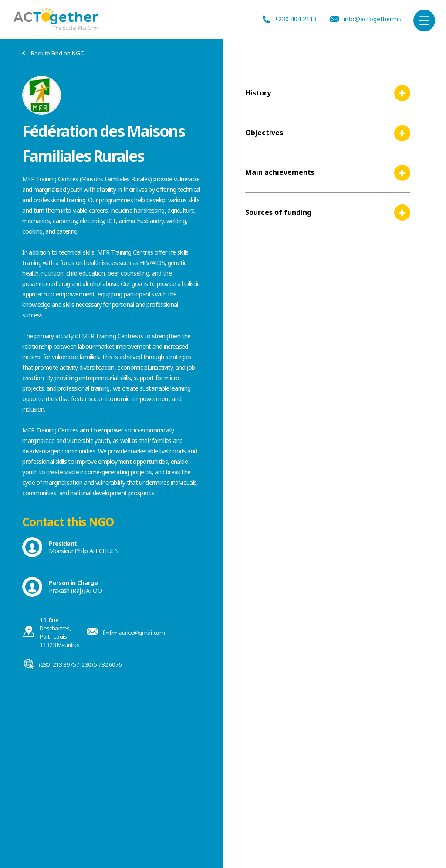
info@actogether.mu (366, 19)
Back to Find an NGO (53, 53)
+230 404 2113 (290, 19)
